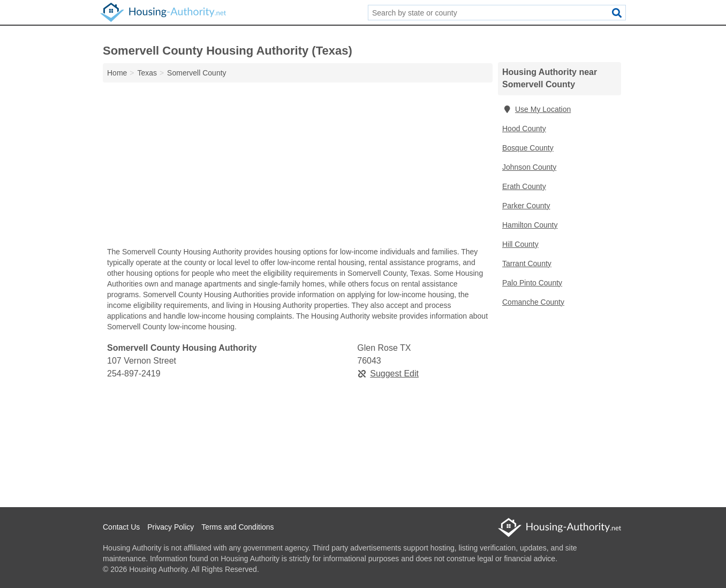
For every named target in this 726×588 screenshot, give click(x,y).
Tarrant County (527, 263)
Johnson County (529, 167)
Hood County (524, 129)
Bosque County (528, 148)
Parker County (526, 206)
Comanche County (533, 302)
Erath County (524, 186)
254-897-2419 (134, 374)
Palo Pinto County (532, 283)
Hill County (520, 244)
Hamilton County (530, 225)
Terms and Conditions (237, 527)
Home (117, 73)
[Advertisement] (298, 167)
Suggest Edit (388, 374)
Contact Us (121, 527)
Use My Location (536, 109)
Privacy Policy (171, 527)
